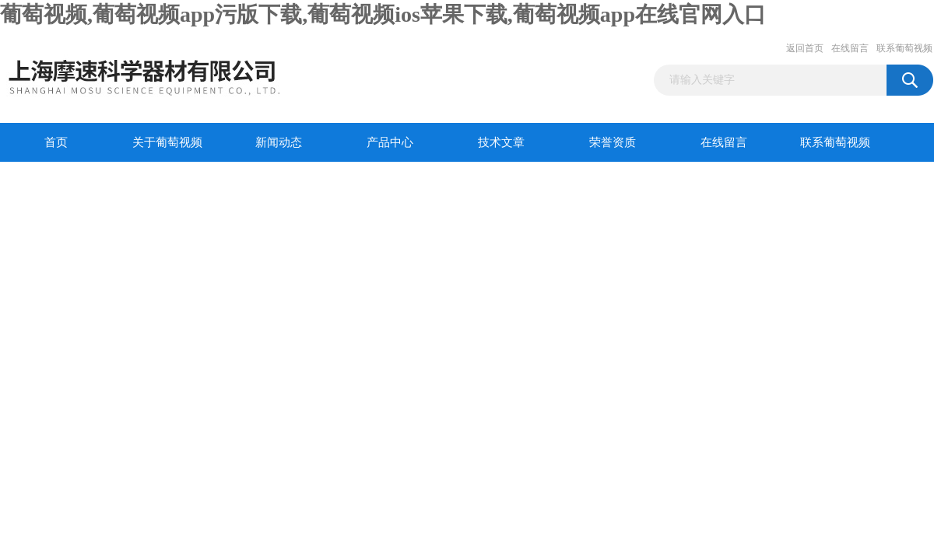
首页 (56, 142)
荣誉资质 (613, 142)
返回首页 (805, 48)
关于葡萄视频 (167, 142)
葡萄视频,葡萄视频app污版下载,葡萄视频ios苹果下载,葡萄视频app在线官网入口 (383, 14)
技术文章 (501, 142)
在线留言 (850, 48)
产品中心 (390, 142)
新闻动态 (279, 142)
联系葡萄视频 (904, 48)
